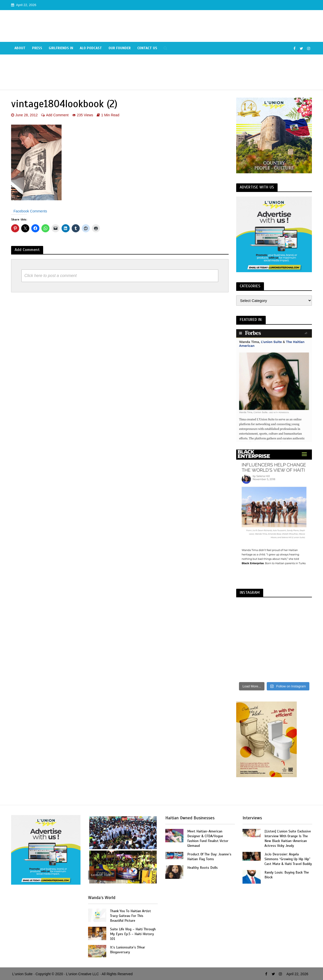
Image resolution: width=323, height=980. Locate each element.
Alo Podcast (91, 48)
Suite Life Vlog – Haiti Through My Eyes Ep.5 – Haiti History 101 (133, 934)
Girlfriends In (61, 48)
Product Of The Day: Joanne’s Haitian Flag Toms (209, 857)
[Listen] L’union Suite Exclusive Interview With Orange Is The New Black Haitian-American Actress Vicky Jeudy (288, 838)
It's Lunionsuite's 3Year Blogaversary (128, 950)
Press (37, 48)
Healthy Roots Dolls (203, 868)
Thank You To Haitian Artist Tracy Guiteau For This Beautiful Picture (130, 916)
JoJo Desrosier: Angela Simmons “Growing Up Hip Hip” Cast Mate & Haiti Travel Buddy (288, 859)
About (20, 48)
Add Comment (57, 115)
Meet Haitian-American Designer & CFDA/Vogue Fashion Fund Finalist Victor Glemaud (208, 838)
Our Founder (120, 48)
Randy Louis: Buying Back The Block (287, 875)
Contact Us (147, 48)
